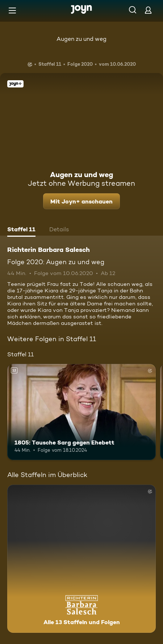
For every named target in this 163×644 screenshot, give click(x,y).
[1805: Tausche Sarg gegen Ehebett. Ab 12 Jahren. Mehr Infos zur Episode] (81, 412)
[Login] (148, 10)
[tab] (21, 230)
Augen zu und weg (81, 39)
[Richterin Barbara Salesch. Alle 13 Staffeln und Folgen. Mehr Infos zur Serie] (81, 559)
